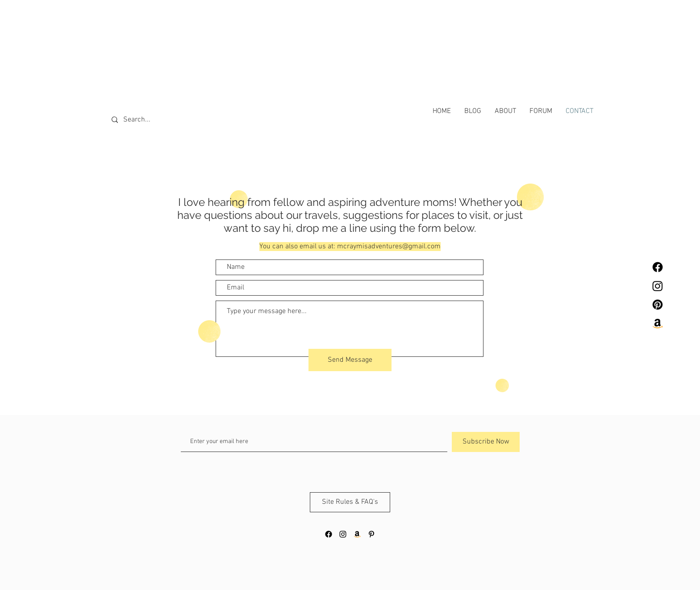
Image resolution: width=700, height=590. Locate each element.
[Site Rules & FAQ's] (350, 502)
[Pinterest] (658, 305)
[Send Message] (350, 360)
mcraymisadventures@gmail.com (389, 247)
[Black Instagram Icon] (343, 534)
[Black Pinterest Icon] (371, 534)
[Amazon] (658, 323)
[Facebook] (658, 267)
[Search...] (151, 120)
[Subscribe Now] (486, 442)
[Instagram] (658, 286)
